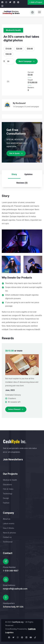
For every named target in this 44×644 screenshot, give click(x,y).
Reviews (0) (22, 183)
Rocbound (21, 103)
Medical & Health (13, 30)
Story (14, 174)
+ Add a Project (36, 2)
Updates (28, 174)
